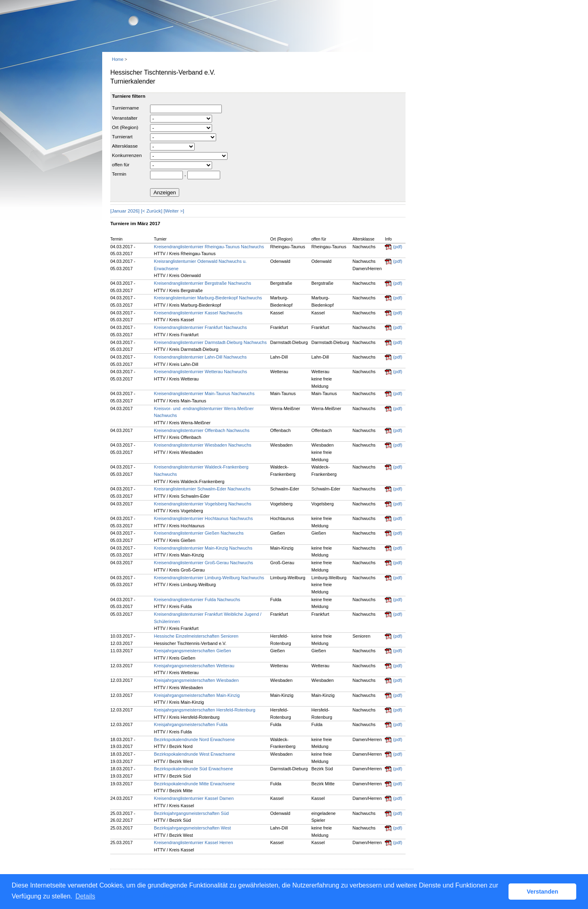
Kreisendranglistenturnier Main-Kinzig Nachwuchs (203, 548)
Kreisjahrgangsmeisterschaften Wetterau (194, 666)
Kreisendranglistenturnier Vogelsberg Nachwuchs (202, 504)
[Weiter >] (174, 211)
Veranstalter (125, 118)
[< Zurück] (151, 211)
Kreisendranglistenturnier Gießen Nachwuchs (199, 533)
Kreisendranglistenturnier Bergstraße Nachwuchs (202, 283)
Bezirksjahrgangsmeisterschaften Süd (191, 813)
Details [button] (85, 896)
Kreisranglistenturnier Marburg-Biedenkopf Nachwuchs (208, 298)
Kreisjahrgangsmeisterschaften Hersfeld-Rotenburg (204, 710)
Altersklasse (125, 146)
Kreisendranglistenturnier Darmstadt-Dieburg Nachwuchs (210, 342)
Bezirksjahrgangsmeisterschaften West (192, 828)
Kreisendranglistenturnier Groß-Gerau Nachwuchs (203, 563)
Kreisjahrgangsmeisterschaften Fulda (191, 724)
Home (118, 59)
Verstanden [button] (543, 892)
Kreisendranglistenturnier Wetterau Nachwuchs (200, 372)
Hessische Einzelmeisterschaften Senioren (196, 636)
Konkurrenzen (127, 155)
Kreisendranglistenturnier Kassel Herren (193, 842)
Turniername (125, 108)
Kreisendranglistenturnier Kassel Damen (194, 798)
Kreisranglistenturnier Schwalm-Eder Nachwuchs (202, 489)
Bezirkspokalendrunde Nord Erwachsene (194, 739)
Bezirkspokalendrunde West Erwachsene (194, 754)
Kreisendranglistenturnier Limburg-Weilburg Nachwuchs (209, 578)
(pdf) (398, 247)
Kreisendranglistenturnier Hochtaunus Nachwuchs (203, 518)
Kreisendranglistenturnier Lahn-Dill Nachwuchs (200, 357)
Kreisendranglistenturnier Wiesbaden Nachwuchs (202, 445)
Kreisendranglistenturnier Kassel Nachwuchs (198, 313)
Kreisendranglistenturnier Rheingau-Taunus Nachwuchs (209, 247)
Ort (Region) (125, 127)
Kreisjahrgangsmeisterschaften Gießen (192, 651)
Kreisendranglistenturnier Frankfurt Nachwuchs (200, 327)
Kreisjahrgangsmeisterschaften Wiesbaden (196, 680)
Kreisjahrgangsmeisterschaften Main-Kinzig (197, 695)
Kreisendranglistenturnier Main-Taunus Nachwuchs (204, 393)
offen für (121, 165)
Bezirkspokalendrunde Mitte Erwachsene (194, 784)
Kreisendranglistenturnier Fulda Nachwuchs (197, 600)
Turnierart (122, 137)
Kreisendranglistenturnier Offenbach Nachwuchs (202, 430)
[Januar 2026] (125, 211)
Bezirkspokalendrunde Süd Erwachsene (193, 769)
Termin (119, 174)
